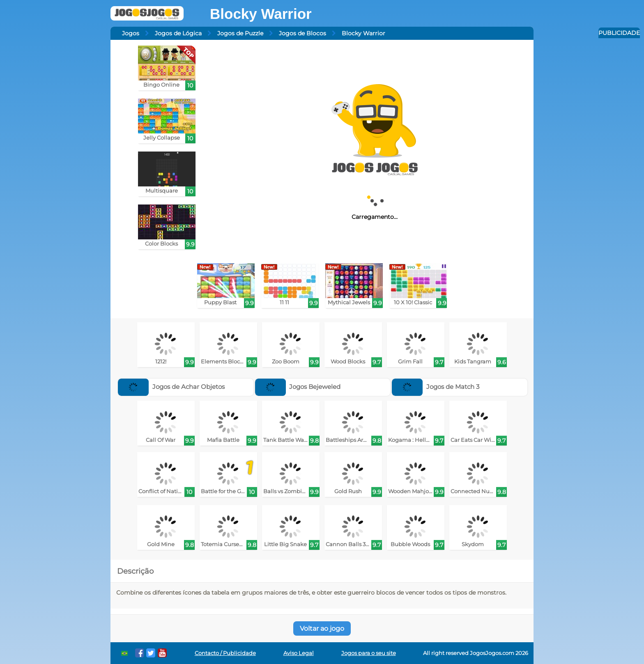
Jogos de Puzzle (240, 33)
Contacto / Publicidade (225, 653)
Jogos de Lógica (178, 33)
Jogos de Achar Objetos (171, 387)
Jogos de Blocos (302, 33)
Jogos (131, 33)
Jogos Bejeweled (298, 387)
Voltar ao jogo (322, 628)
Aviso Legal (299, 653)
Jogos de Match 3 (436, 387)
